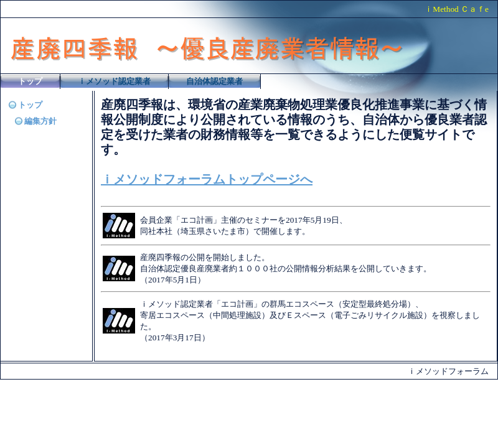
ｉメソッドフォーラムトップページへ (207, 179)
